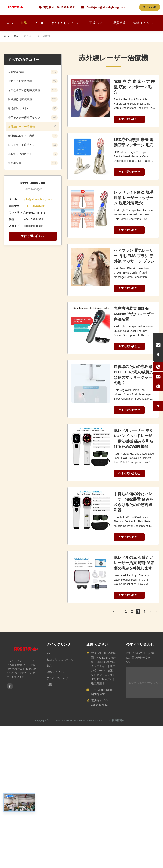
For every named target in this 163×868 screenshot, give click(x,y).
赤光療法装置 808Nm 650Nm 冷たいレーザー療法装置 (134, 314)
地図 (49, 684)
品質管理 (120, 23)
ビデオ (39, 23)
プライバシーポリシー (60, 678)
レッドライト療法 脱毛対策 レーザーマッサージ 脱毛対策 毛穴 (134, 198)
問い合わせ (150, 7)
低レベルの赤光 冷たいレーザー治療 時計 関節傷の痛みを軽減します (134, 563)
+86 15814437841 (35, 206)
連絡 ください (143, 23)
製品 (24, 23)
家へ (10, 23)
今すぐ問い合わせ (33, 236)
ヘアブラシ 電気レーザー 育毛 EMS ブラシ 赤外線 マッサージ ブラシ (134, 256)
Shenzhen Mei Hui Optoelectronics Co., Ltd (86, 720)
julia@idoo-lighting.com (110, 7)
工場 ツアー (97, 23)
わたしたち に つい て (66, 23)
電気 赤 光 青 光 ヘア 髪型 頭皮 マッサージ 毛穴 (134, 87)
